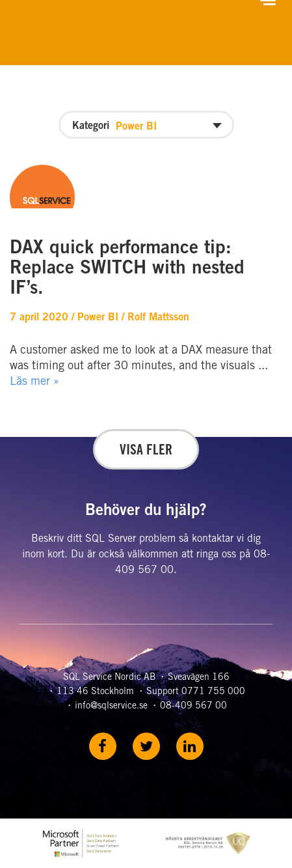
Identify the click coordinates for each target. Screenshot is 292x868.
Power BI (98, 318)
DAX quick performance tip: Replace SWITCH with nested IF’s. (127, 270)
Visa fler (146, 451)
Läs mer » (34, 382)
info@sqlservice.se (111, 707)
